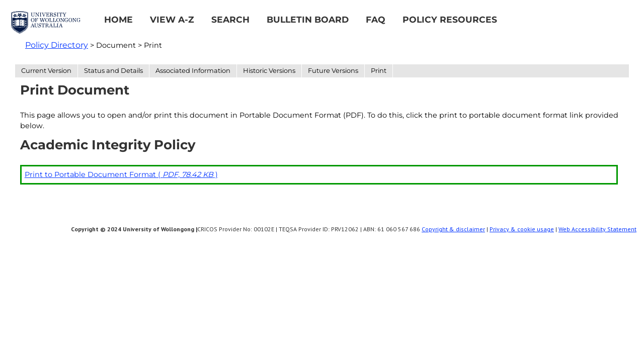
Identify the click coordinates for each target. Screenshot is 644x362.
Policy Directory (57, 45)
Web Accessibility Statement (597, 229)
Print (379, 70)
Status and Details (113, 70)
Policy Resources (450, 19)
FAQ (376, 19)
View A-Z (172, 19)
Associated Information (193, 70)
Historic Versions (269, 70)
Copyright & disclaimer (453, 229)
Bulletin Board (308, 19)
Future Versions (333, 70)
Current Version (46, 70)
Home (118, 19)
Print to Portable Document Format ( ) (121, 174)
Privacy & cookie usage (522, 229)
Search (230, 19)
